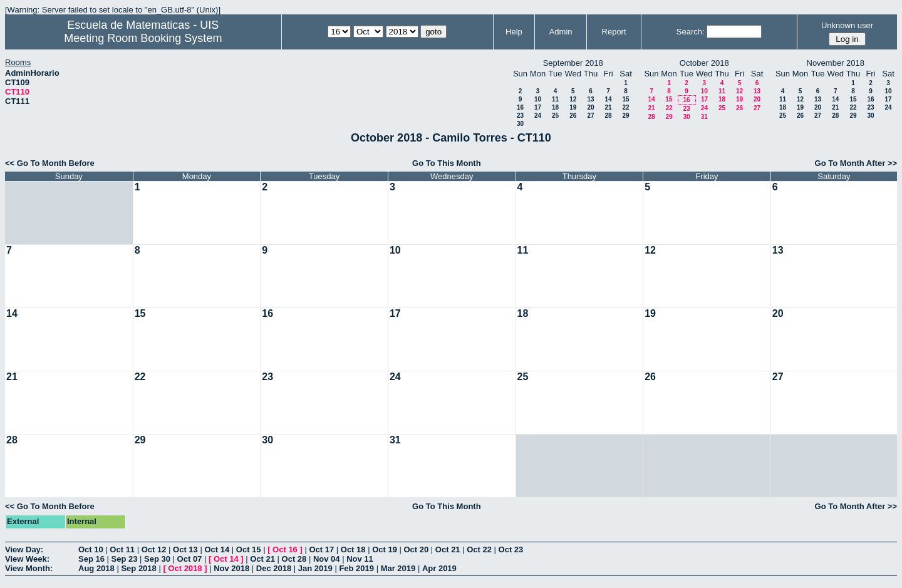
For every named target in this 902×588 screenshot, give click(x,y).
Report (614, 32)
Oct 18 (353, 549)
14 (608, 99)
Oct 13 (185, 549)
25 (555, 116)
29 (625, 116)
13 (590, 99)
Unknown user (847, 25)
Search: (691, 32)
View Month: (29, 568)
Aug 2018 (96, 568)
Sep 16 (91, 559)
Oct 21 (448, 549)
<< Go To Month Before (50, 163)
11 (555, 99)
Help (514, 32)
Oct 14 (217, 549)
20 (590, 107)
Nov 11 (360, 559)
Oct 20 (417, 549)
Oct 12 (154, 549)
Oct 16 (285, 549)
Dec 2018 (274, 568)
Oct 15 (249, 549)
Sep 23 (125, 559)
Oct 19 (385, 549)
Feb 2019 (356, 568)
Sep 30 (157, 559)
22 (625, 107)
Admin (561, 32)
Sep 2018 (138, 568)
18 (555, 107)
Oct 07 (190, 559)
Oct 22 (479, 549)
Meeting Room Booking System (143, 38)
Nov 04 (327, 559)
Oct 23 (511, 549)
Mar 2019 (398, 568)
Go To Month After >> (856, 163)
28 (608, 116)
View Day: (24, 549)
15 (625, 99)
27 (590, 116)
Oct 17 (321, 549)
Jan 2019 (315, 568)
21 (608, 107)
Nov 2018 (231, 568)
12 (573, 99)
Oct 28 (294, 559)
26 (573, 116)
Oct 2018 (185, 568)
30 (520, 124)
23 (520, 116)
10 (538, 99)
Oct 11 (122, 549)
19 (573, 107)
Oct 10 (91, 549)
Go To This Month (447, 163)
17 (538, 107)
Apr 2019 (439, 568)
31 (704, 117)
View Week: (27, 559)
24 (538, 116)
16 (520, 107)
